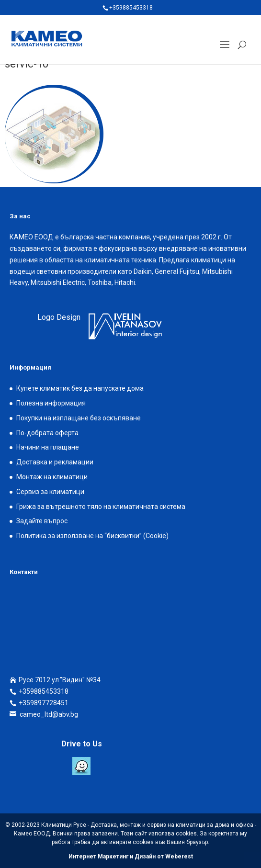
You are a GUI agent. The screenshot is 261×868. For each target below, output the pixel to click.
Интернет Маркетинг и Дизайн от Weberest (131, 857)
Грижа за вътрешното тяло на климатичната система (101, 507)
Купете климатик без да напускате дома (80, 388)
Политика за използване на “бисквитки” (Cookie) (92, 536)
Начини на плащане (48, 447)
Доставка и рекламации (55, 462)
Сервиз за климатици (50, 492)
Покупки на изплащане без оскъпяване (79, 418)
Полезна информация (51, 403)
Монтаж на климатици (52, 477)
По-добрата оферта (47, 433)
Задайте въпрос (42, 521)
